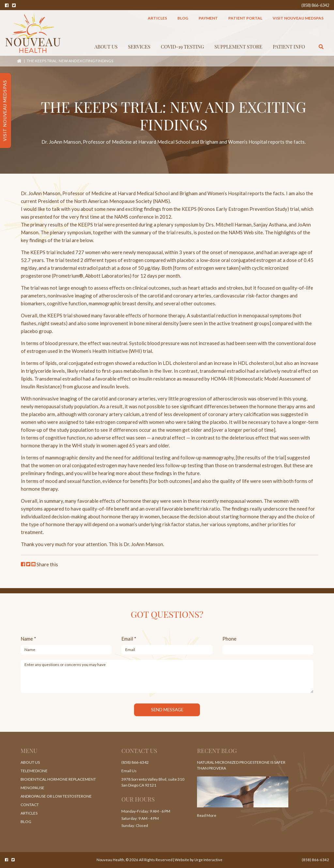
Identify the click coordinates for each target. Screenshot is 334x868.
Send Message (167, 710)
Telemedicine (34, 771)
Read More (207, 815)
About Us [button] (106, 47)
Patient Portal (245, 18)
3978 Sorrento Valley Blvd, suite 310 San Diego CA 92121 (153, 782)
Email (129, 639)
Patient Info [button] (289, 47)
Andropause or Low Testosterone (56, 796)
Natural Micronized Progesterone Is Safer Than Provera (241, 765)
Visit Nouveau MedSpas (298, 18)
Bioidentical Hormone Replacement (58, 779)
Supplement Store (239, 47)
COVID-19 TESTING (182, 47)
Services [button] (139, 47)
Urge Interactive (208, 860)
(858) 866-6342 (315, 5)
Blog (183, 18)
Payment (208, 18)
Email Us (129, 771)
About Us (30, 762)
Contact (30, 805)
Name (28, 639)
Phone (229, 639)
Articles (157, 18)
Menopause (32, 788)
